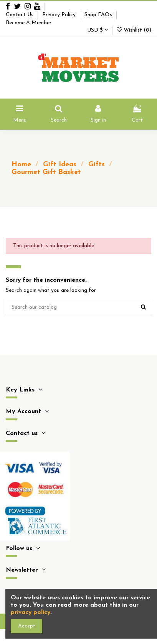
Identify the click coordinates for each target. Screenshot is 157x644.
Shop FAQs (99, 15)
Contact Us (20, 15)
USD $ (98, 30)
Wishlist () (134, 30)
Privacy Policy (60, 15)
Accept (27, 626)
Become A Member (29, 23)
